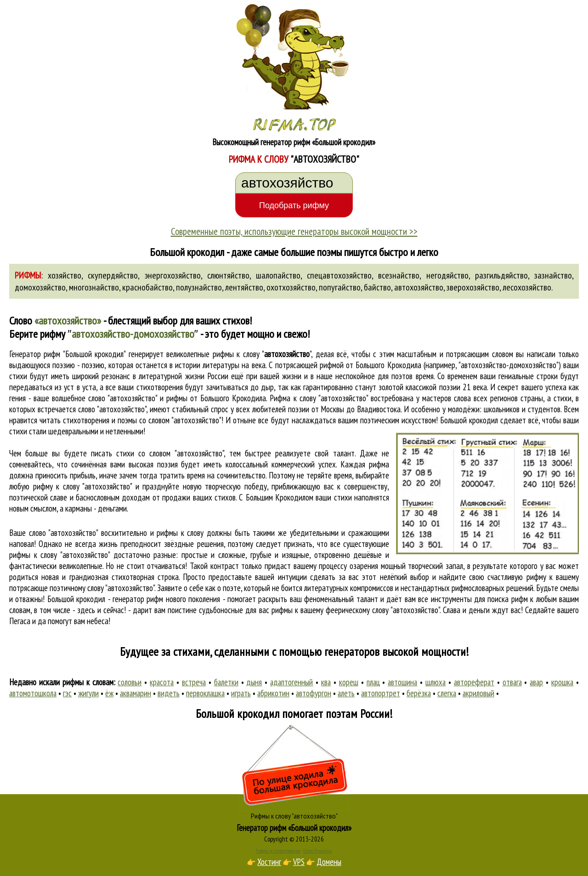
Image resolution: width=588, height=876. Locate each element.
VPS (299, 862)
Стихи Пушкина (318, 851)
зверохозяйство (473, 287)
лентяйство (244, 287)
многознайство (94, 287)
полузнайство (199, 287)
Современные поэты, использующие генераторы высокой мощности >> (294, 231)
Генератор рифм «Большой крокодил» (294, 828)
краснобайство (147, 287)
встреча (194, 682)
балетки (226, 682)
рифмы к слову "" (262, 354)
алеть (346, 693)
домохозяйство (40, 287)
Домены (329, 862)
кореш (349, 682)
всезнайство (399, 275)
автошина (402, 682)
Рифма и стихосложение (278, 851)
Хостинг (269, 862)
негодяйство (447, 275)
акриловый (478, 693)
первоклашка (205, 693)
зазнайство (553, 275)
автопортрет (381, 693)
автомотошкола (33, 693)
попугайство (340, 287)
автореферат (474, 682)
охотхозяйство (291, 287)
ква (326, 682)
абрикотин (273, 693)
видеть (169, 693)
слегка (447, 693)
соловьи (130, 682)
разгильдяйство (501, 275)
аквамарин (136, 693)
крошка (562, 682)
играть (241, 693)
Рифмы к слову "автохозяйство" (294, 816)
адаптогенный (291, 682)
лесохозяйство (527, 287)
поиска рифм (507, 599)
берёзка (419, 693)
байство (377, 287)
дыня (254, 682)
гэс (67, 693)
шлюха (435, 682)
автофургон (314, 693)
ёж (109, 693)
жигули (88, 693)
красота (162, 682)
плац (373, 682)
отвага (512, 682)
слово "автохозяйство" (112, 409)
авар (536, 682)
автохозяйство (419, 287)
